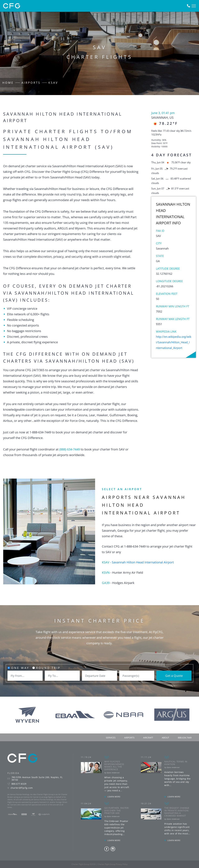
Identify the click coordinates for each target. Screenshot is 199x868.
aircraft (148, 738)
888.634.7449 (185, 738)
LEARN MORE (114, 797)
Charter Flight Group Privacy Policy (113, 864)
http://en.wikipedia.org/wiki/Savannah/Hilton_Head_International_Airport (174, 342)
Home (8, 83)
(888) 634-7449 (70, 449)
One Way (20, 668)
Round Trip (48, 668)
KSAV (53, 83)
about (165, 738)
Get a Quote (174, 676)
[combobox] (25, 676)
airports (129, 738)
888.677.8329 (19, 784)
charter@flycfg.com (22, 788)
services (111, 738)
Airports (31, 83)
